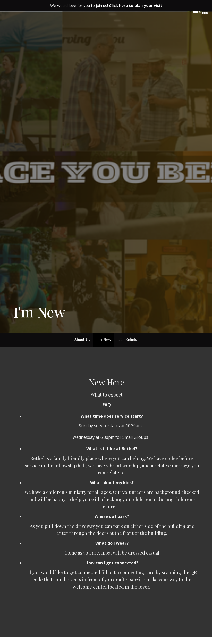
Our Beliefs (127, 339)
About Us (82, 339)
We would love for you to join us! (107, 5)
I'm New (104, 339)
